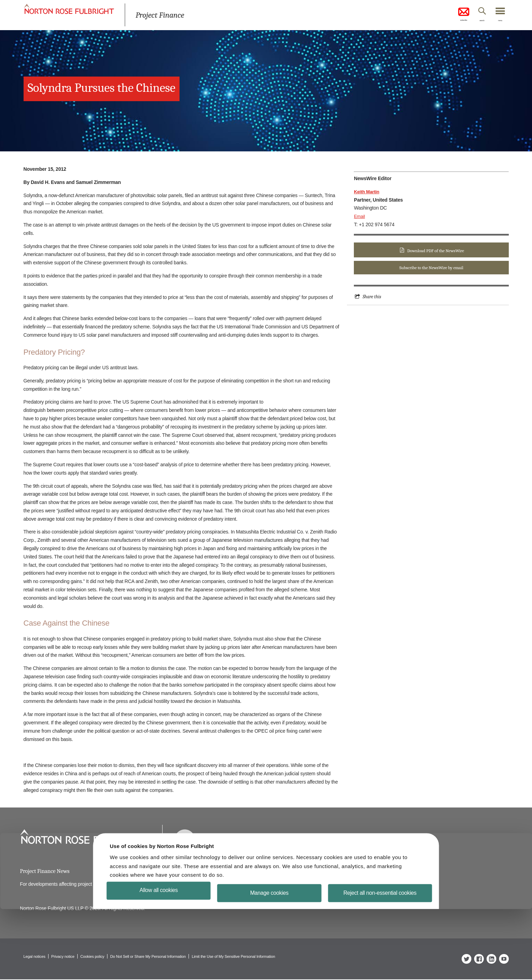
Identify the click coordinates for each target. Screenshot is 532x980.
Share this (372, 298)
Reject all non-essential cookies (376, 964)
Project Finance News (47, 871)
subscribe (450, 15)
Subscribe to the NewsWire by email (431, 268)
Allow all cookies (163, 961)
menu (498, 22)
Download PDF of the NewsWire (436, 251)
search (474, 22)
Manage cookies (269, 964)
